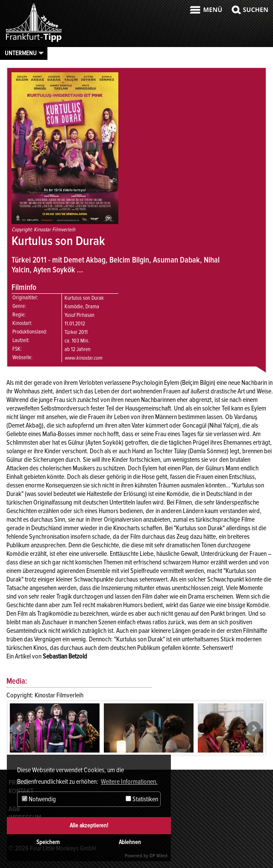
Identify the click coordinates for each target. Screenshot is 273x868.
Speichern (48, 842)
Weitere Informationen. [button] (129, 782)
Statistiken (142, 799)
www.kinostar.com (83, 358)
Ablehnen (130, 842)
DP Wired (159, 856)
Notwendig (39, 799)
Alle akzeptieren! (89, 825)
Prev (19, 728)
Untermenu (21, 53)
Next (254, 728)
